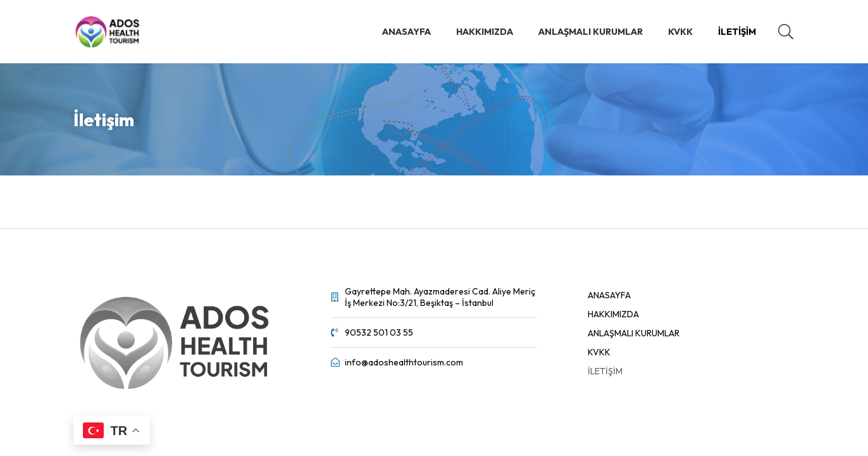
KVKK (599, 352)
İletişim (605, 371)
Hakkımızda (613, 314)
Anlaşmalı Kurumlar (634, 333)
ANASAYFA (609, 295)
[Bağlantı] (108, 32)
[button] (785, 32)
